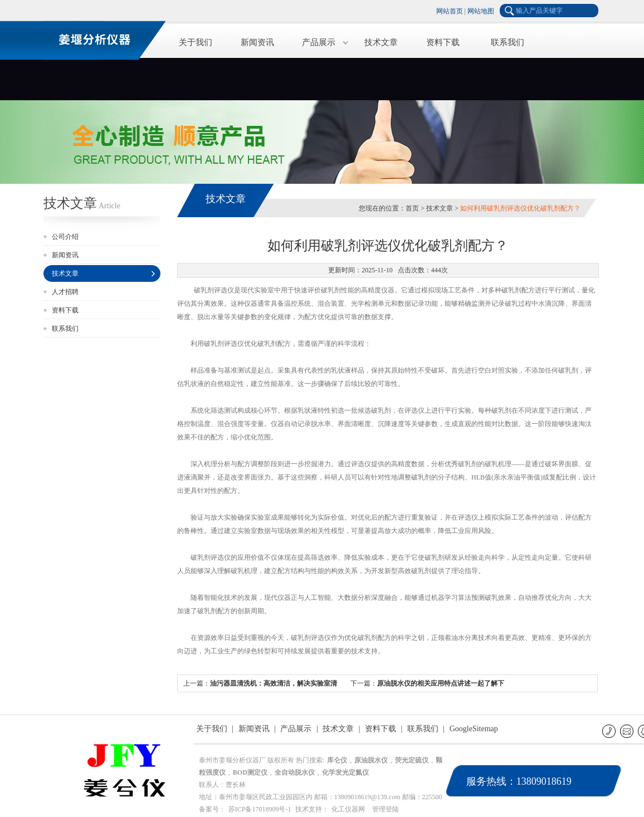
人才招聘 (65, 292)
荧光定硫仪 (412, 760)
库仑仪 (337, 760)
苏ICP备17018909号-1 (260, 809)
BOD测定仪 (250, 772)
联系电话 (610, 731)
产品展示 (319, 42)
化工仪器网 (348, 809)
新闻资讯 (257, 42)
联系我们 (508, 42)
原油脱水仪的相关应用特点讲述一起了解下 (441, 683)
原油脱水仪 (371, 760)
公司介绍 (65, 237)
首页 (412, 208)
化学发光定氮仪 (345, 772)
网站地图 (481, 11)
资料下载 (443, 42)
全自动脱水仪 (295, 772)
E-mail (628, 731)
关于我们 (196, 42)
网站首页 (450, 11)
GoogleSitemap (474, 729)
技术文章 (381, 42)
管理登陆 (386, 809)
